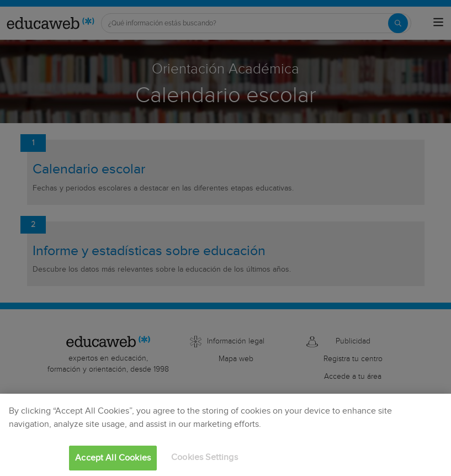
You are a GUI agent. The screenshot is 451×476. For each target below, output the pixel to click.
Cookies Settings (205, 458)
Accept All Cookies (113, 458)
